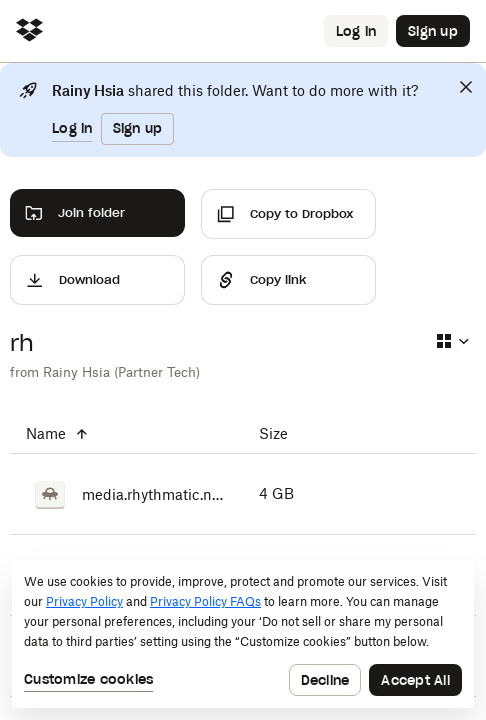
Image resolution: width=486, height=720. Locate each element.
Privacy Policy (84, 601)
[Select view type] (452, 341)
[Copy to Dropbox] (288, 214)
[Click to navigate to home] (29, 31)
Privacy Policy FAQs (205, 601)
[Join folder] (97, 213)
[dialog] (243, 634)
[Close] (466, 87)
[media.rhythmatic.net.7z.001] (126, 494)
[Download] (97, 280)
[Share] (288, 280)
